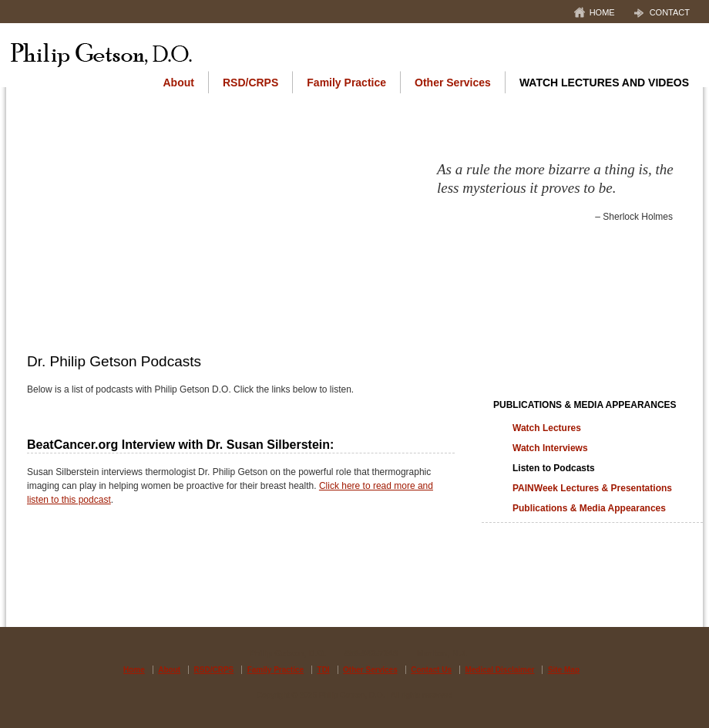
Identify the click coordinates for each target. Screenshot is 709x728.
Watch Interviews (550, 448)
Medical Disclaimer (499, 670)
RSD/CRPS (250, 83)
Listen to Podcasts (554, 468)
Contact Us (431, 670)
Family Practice (346, 83)
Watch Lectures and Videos (604, 83)
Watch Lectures (547, 428)
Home (602, 12)
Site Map (564, 670)
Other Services (453, 83)
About (179, 83)
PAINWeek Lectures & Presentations (592, 488)
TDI (324, 670)
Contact (670, 12)
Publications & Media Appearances (585, 405)
